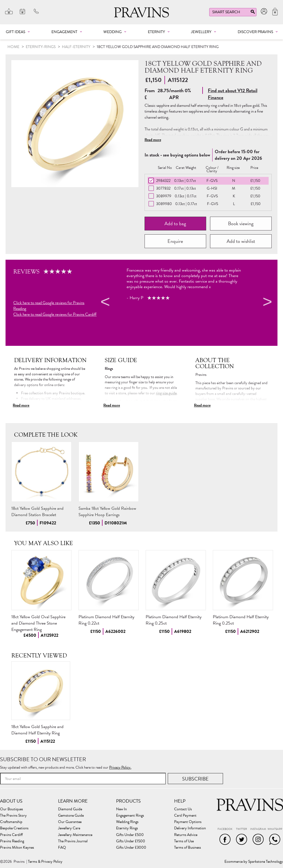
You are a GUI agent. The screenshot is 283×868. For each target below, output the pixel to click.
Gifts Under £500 (130, 835)
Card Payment (185, 816)
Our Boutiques (11, 809)
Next (267, 303)
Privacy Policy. (120, 767)
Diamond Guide (70, 809)
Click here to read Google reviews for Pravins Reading (49, 306)
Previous (104, 303)
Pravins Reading (12, 841)
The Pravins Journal (73, 841)
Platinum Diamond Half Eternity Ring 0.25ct (174, 620)
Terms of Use (184, 841)
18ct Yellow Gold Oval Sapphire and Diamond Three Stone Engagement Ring (38, 623)
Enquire (175, 241)
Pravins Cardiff (11, 835)
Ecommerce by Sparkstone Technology (254, 862)
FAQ (62, 848)
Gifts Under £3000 (131, 848)
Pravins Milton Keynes (17, 848)
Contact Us (183, 809)
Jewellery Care (69, 828)
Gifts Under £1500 (131, 841)
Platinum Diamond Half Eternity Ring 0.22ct (106, 620)
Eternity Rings (127, 828)
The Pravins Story (13, 816)
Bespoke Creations (14, 828)
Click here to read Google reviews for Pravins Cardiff (55, 314)
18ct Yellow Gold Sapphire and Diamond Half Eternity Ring (37, 730)
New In (121, 809)
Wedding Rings (127, 822)
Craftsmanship (11, 822)
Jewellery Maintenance (75, 835)
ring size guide (166, 393)
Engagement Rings (130, 816)
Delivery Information (190, 828)
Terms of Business (188, 848)
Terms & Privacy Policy (45, 862)
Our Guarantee (70, 822)
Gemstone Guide (71, 816)
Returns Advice (186, 835)
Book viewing (241, 223)
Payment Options (188, 822)
